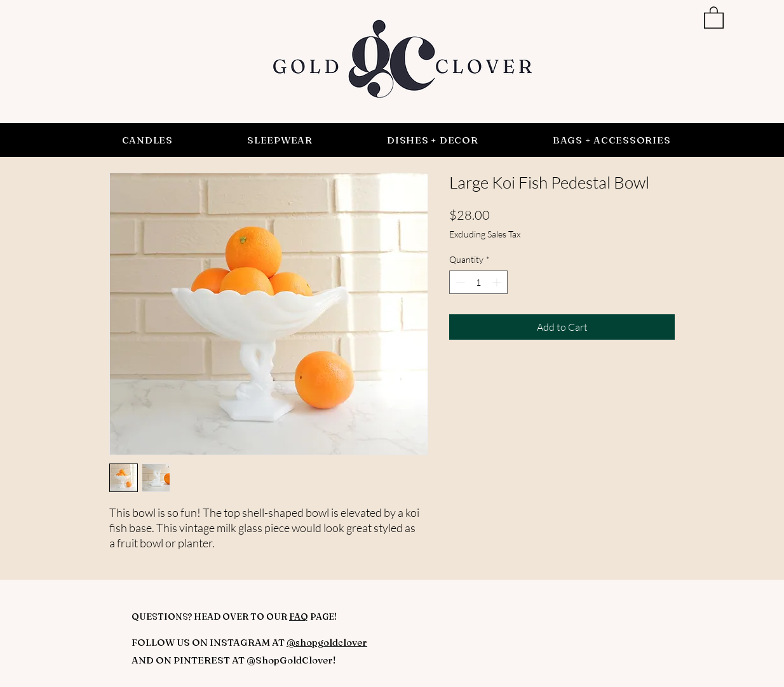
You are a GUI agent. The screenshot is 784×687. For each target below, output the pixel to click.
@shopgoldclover (327, 642)
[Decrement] (459, 282)
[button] (714, 17)
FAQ (299, 617)
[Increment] (498, 282)
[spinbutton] (478, 282)
